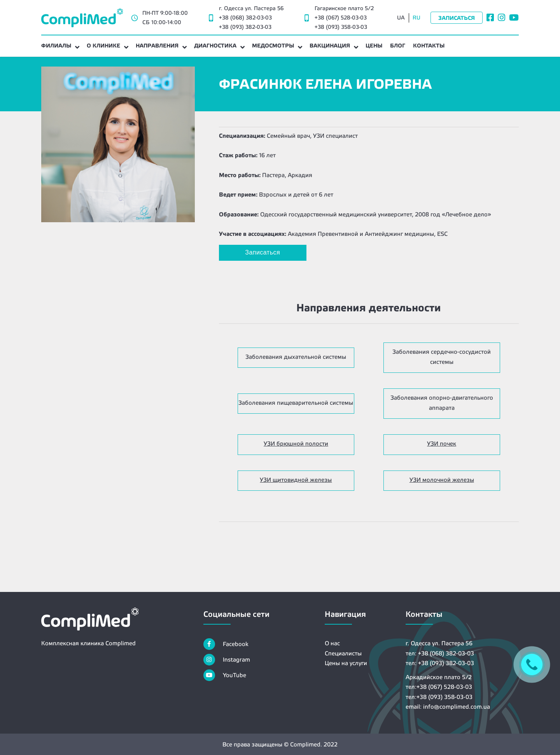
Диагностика (215, 46)
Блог (398, 46)
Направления (157, 46)
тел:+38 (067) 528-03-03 (439, 687)
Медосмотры (273, 46)
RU (416, 18)
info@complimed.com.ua (457, 707)
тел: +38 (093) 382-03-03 (440, 663)
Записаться (457, 18)
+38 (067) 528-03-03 (341, 18)
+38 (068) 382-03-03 (245, 18)
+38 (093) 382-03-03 (245, 27)
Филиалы (56, 46)
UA (401, 18)
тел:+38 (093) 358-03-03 (439, 697)
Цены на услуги (346, 663)
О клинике (103, 46)
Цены (374, 46)
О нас (332, 643)
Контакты (429, 46)
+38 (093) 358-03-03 (341, 27)
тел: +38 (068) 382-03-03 (440, 653)
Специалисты (343, 653)
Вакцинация (330, 46)
